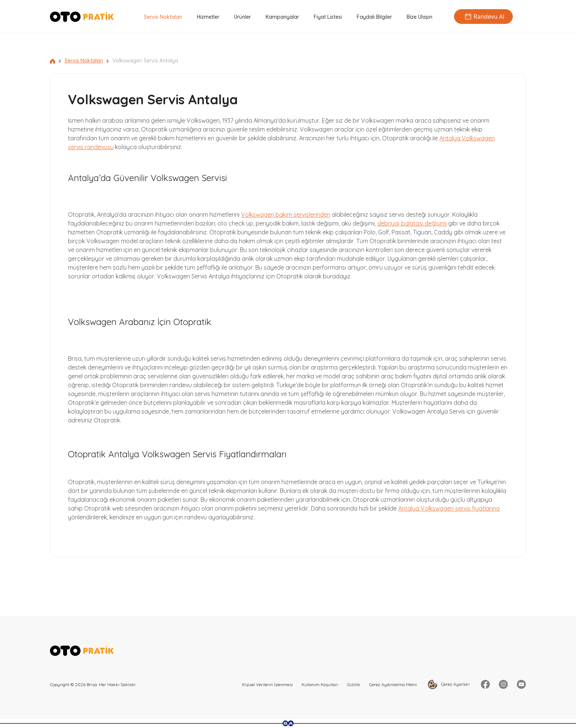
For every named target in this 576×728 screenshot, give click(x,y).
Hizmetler (208, 17)
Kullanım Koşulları (320, 684)
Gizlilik (354, 684)
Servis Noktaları (163, 17)
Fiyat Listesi (328, 17)
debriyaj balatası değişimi (412, 223)
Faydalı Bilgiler (374, 17)
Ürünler (242, 17)
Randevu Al (483, 17)
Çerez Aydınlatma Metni (393, 684)
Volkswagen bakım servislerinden (286, 215)
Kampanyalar (282, 17)
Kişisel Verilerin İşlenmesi (267, 684)
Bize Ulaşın (420, 17)
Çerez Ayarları (449, 684)
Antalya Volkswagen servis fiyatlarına (449, 508)
